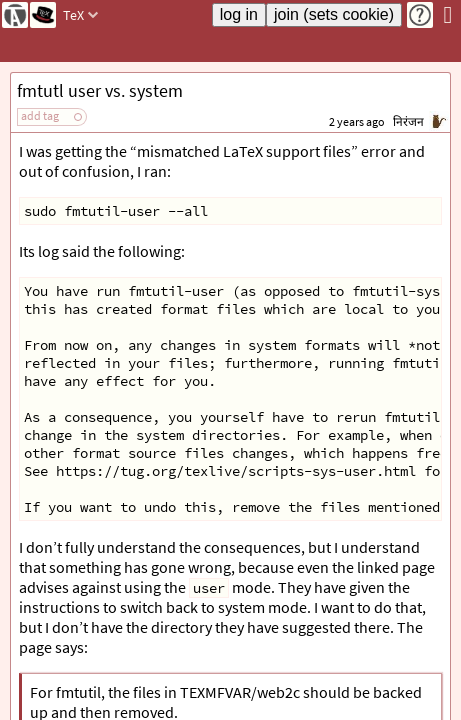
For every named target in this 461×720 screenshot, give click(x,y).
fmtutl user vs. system (100, 90)
